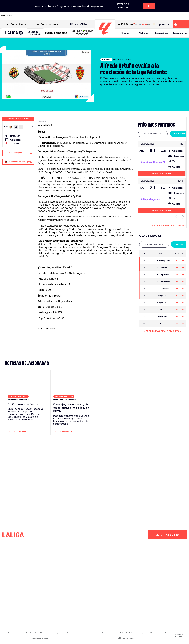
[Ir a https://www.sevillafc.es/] (168, 16)
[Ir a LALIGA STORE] (142, 24)
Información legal (137, 633)
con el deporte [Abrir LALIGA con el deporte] (48, 24)
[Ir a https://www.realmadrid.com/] (142, 16)
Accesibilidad (120, 633)
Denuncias (12, 633)
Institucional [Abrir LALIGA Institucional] (17, 24)
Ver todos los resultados (169, 226)
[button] (14, 33)
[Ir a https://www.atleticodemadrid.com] (28, 16)
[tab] (153, 134)
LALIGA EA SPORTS (153, 134)
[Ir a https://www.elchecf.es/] (54, 16)
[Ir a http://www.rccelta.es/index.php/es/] (106, 16)
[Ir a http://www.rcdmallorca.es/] (124, 16)
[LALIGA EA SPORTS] (14, 33)
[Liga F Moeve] (56, 33)
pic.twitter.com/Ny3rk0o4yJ (94, 172)
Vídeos (125, 33)
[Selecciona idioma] (162, 24)
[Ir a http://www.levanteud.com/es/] (89, 16)
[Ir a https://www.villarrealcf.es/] (185, 16)
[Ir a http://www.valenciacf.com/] (177, 16)
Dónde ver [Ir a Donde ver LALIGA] (78, 24)
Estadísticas (162, 33)
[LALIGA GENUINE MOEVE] (82, 33)
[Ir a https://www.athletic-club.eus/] (19, 16)
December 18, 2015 (114, 178)
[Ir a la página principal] (105, 36)
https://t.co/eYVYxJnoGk (62, 220)
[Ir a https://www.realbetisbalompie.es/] (133, 16)
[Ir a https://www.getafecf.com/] (71, 16)
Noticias (143, 33)
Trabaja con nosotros (61, 633)
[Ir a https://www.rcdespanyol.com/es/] (115, 16)
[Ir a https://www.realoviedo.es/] (150, 16)
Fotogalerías (180, 33)
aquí (67, 284)
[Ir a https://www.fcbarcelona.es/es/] (63, 16)
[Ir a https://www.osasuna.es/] (36, 16)
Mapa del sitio (26, 633)
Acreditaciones (42, 633)
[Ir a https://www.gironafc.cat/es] (80, 16)
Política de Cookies (126, 638)
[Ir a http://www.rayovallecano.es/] (98, 16)
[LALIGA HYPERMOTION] (35, 33)
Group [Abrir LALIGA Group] (125, 24)
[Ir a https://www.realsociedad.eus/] (159, 16)
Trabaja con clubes (39, 638)
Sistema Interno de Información (97, 633)
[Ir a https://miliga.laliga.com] (181, 24)
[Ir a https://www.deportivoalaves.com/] (45, 16)
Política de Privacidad (158, 633)
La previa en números (51, 318)
